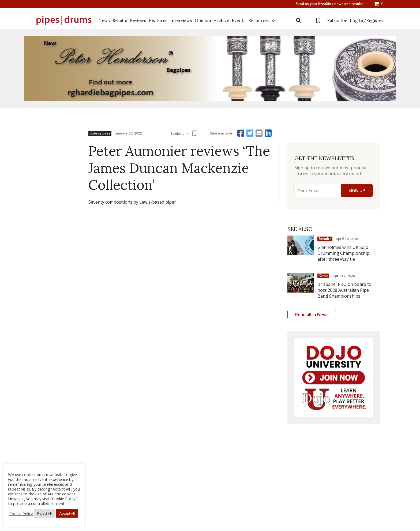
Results (120, 20)
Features (158, 20)
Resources (259, 20)
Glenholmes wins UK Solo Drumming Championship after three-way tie (343, 253)
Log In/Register (367, 20)
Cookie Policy (21, 514)
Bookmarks (318, 20)
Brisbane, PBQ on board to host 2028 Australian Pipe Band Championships (344, 290)
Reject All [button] (44, 513)
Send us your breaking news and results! (330, 4)
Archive (221, 20)
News (104, 20)
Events (239, 20)
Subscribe (337, 20)
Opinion (203, 20)
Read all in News (312, 315)
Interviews (181, 20)
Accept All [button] (67, 513)
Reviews (138, 20)
